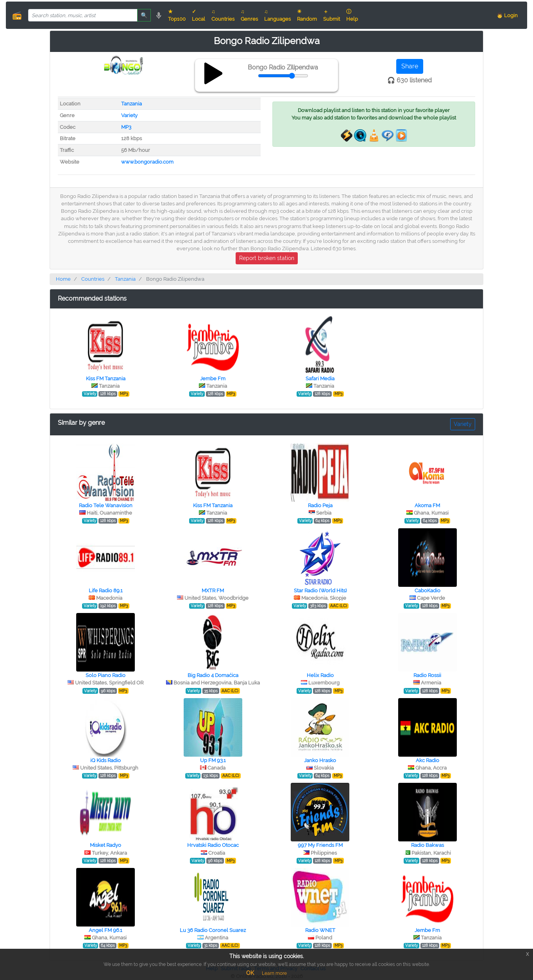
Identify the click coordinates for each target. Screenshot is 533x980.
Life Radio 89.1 (106, 591)
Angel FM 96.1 (106, 930)
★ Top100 (177, 15)
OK (250, 973)
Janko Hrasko (320, 760)
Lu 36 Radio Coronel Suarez (213, 930)
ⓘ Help (352, 15)
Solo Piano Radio (106, 675)
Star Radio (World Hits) (320, 591)
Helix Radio (320, 675)
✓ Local (199, 15)
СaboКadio (427, 591)
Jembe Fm (213, 379)
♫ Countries (223, 15)
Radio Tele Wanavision (106, 505)
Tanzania (131, 104)
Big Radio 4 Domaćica (213, 675)
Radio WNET (320, 930)
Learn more (274, 973)
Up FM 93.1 (213, 760)
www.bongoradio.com (147, 162)
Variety (129, 115)
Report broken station (267, 258)
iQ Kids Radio (106, 760)
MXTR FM (213, 591)
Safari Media (320, 379)
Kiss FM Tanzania (106, 379)
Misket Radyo (106, 845)
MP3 (126, 127)
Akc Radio (427, 760)
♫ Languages (277, 15)
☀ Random (307, 15)
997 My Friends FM (320, 845)
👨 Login (507, 15)
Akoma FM (427, 505)
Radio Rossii (427, 675)
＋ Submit (332, 15)
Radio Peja (320, 505)
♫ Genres (249, 15)
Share (410, 66)
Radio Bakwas (427, 845)
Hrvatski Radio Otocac (213, 845)
